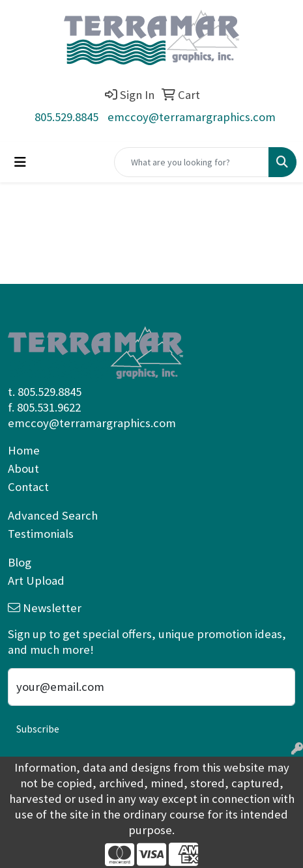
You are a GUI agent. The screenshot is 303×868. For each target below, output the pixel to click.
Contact (28, 487)
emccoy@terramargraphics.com (192, 117)
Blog (20, 562)
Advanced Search (53, 515)
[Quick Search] (192, 162)
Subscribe (38, 729)
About (23, 469)
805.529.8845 (66, 117)
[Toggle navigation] (20, 162)
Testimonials (41, 534)
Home (24, 450)
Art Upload (36, 581)
